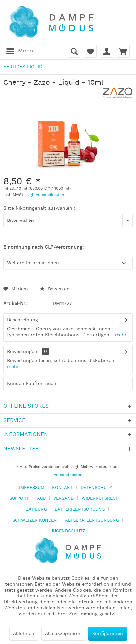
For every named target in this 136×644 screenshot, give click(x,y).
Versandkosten (68, 475)
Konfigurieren (108, 634)
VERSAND (64, 499)
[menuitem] (20, 51)
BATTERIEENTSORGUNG (80, 509)
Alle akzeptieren (63, 634)
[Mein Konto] (107, 51)
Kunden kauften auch (32, 384)
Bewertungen (22, 352)
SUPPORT (19, 499)
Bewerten (55, 289)
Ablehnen (24, 634)
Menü (20, 50)
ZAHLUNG (36, 509)
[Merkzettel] (90, 51)
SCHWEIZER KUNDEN (35, 520)
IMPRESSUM (32, 488)
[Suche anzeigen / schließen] (74, 51)
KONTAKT (62, 488)
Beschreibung (22, 320)
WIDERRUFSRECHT (102, 499)
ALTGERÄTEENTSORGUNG (92, 520)
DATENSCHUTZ (96, 488)
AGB (41, 499)
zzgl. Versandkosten (45, 195)
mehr (120, 335)
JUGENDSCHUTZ (68, 531)
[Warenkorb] (123, 51)
